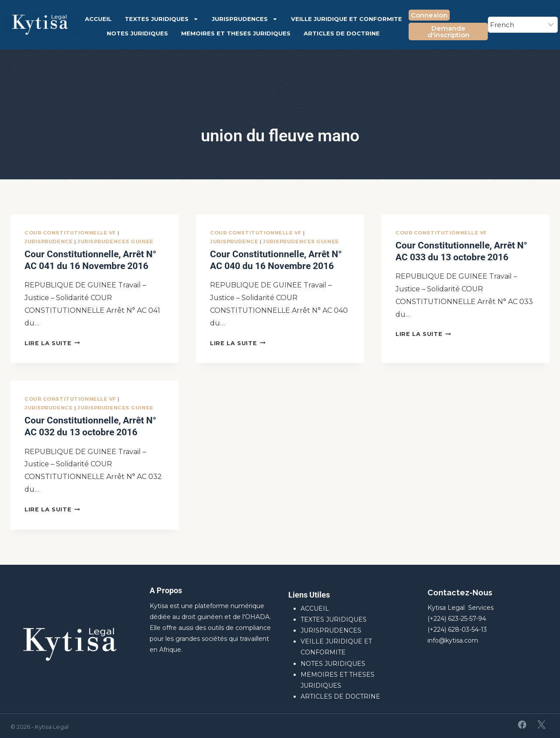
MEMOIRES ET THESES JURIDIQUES (236, 33)
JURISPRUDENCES (245, 19)
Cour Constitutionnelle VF (70, 233)
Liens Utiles (309, 593)
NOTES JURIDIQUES (137, 33)
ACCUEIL (98, 19)
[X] (541, 723)
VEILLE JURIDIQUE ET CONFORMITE (346, 19)
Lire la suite (52, 342)
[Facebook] (522, 723)
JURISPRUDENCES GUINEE (115, 241)
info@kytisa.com (453, 638)
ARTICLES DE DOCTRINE (342, 33)
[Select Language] (523, 25)
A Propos (166, 588)
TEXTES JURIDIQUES (162, 19)
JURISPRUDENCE (49, 241)
